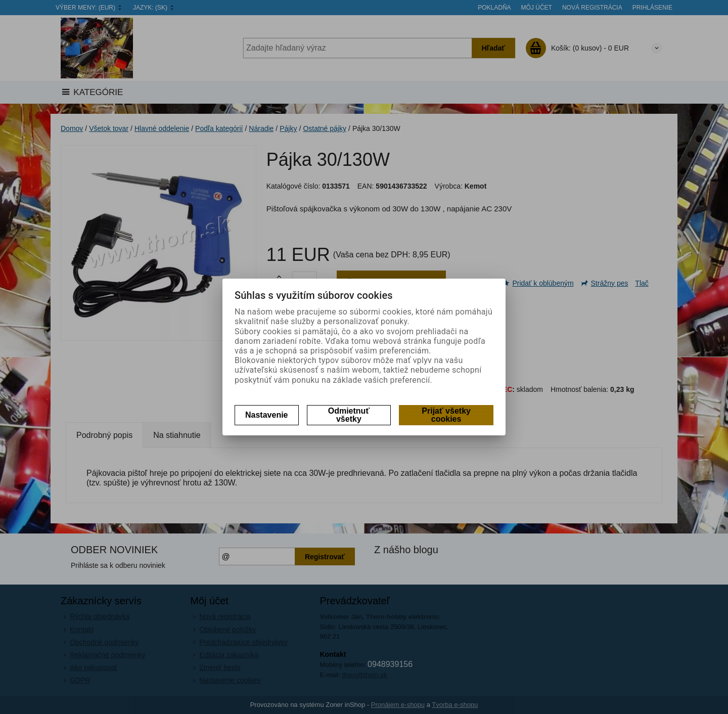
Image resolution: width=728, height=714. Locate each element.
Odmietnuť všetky (349, 415)
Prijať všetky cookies (446, 415)
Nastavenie (267, 415)
